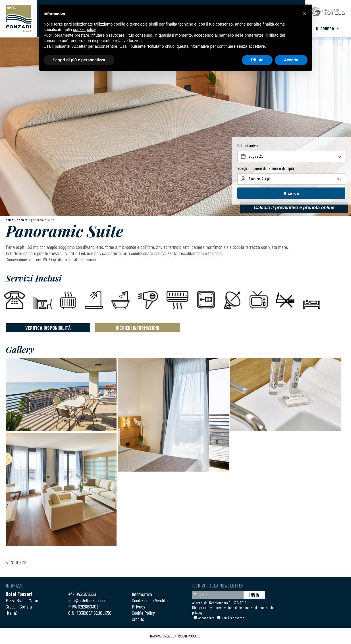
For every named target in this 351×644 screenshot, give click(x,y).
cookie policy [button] (84, 30)
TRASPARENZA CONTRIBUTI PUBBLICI (175, 636)
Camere (22, 220)
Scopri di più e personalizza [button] (79, 60)
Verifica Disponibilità (48, 328)
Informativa (142, 594)
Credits (138, 619)
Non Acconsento (233, 618)
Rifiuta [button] (257, 60)
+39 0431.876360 (82, 594)
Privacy (139, 607)
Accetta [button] (291, 60)
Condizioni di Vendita (150, 600)
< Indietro (16, 562)
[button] (305, 14)
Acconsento (206, 618)
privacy (197, 612)
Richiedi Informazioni (137, 328)
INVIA (254, 595)
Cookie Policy (143, 613)
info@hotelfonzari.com (88, 600)
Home (10, 220)
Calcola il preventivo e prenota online (294, 208)
